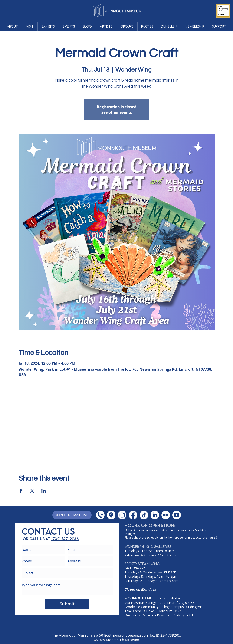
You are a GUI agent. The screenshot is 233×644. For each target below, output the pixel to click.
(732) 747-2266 (65, 539)
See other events (117, 112)
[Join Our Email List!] (72, 515)
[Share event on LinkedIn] (44, 491)
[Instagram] (122, 515)
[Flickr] (166, 515)
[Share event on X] (32, 491)
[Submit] (67, 604)
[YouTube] (177, 515)
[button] (12, 26)
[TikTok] (144, 515)
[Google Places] (111, 515)
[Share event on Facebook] (21, 491)
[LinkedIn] (155, 515)
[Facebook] (133, 515)
